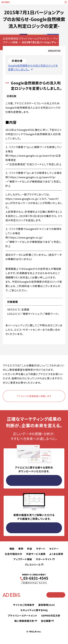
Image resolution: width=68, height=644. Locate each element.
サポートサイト (44, 559)
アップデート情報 (23, 559)
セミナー (54, 549)
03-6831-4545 (36, 578)
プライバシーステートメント (23, 615)
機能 (12, 549)
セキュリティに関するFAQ (34, 610)
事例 (21, 549)
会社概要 (46, 621)
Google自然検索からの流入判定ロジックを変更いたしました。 (33, 67)
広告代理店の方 (14, 554)
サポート (41, 549)
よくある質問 (56, 554)
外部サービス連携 (36, 554)
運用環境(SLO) (47, 605)
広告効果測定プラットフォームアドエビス (26, 38)
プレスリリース (33, 565)
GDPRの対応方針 (51, 615)
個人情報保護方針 (24, 621)
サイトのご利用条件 (24, 605)
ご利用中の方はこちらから (34, 583)
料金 (30, 549)
